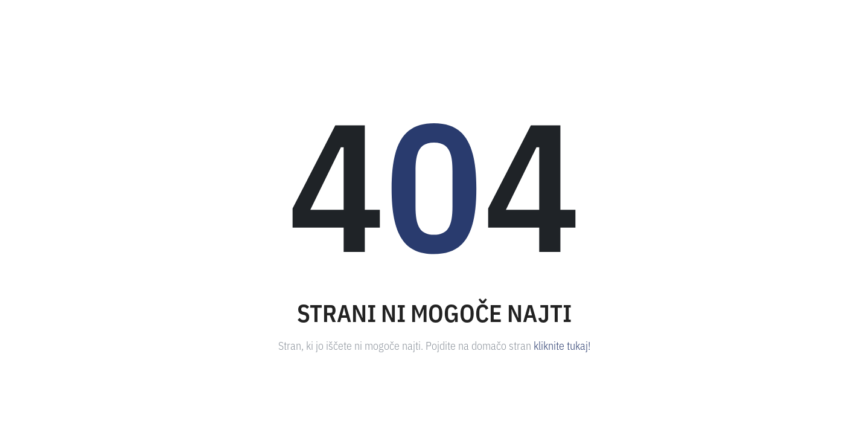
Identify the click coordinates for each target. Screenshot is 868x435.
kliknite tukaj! (562, 345)
